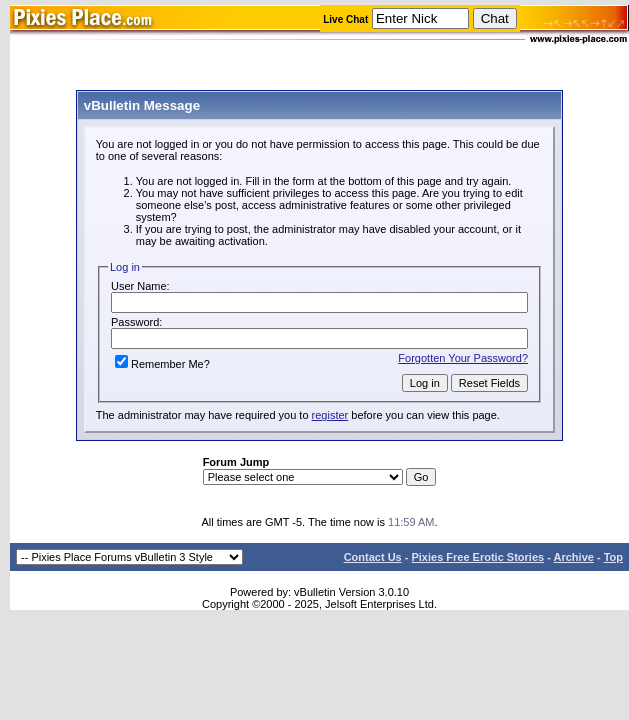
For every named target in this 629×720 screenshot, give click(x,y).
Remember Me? (162, 364)
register (330, 415)
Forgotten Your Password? (463, 358)
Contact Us (373, 557)
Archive (574, 557)
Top (613, 557)
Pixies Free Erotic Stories (477, 557)
